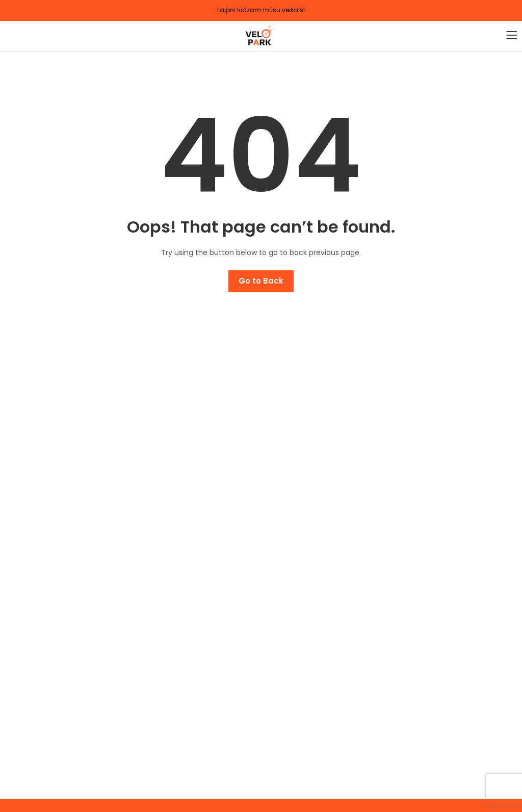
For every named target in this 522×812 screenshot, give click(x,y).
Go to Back (261, 281)
